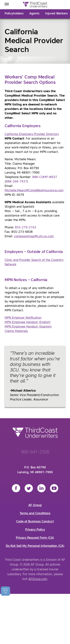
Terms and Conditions (35, 514)
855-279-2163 (26, 228)
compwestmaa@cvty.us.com (34, 237)
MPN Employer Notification (23, 318)
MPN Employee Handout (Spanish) (28, 327)
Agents (34, 14)
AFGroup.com (38, 579)
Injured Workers (56, 14)
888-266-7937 (16, 182)
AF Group (35, 505)
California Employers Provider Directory (32, 134)
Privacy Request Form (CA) (35, 538)
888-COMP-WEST (45, 177)
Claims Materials (16, 331)
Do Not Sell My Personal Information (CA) (35, 546)
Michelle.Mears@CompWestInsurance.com (34, 191)
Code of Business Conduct (35, 522)
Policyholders (14, 14)
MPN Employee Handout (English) (28, 322)
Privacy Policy (35, 530)
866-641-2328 (35, 452)
